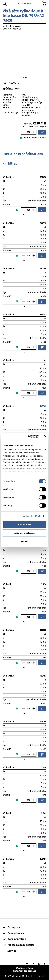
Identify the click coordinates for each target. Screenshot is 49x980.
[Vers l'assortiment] (5, 4)
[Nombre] (29, 132)
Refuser (24, 541)
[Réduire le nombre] (23, 132)
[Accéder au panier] (44, 3)
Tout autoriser (24, 524)
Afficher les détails (32, 516)
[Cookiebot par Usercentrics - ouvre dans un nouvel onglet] (29, 436)
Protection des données (24, 971)
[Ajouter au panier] (42, 132)
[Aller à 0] (23, 77)
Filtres (10, 164)
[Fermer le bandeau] (45, 436)
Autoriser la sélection (24, 533)
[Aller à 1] (26, 77)
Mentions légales (25, 968)
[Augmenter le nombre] (34, 132)
